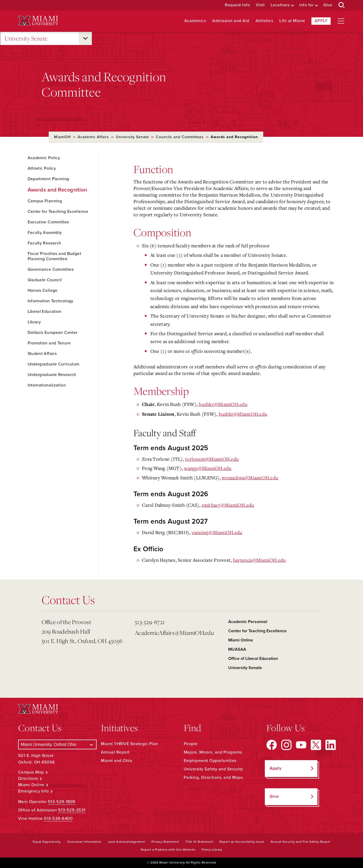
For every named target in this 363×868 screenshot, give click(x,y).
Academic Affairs (93, 137)
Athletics (264, 21)
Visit (260, 5)
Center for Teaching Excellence (257, 631)
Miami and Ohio (116, 761)
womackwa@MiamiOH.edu (250, 478)
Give (328, 5)
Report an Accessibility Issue (242, 842)
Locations (280, 5)
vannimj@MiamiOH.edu (217, 532)
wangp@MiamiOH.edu (208, 468)
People (191, 744)
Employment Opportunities (210, 761)
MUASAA (237, 649)
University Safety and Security (213, 769)
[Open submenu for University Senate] (85, 38)
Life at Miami (292, 21)
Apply (321, 21)
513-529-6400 (58, 819)
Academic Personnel (248, 622)
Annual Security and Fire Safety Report (300, 842)
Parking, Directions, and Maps (213, 777)
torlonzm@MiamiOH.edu (212, 459)
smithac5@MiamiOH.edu (228, 505)
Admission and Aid (231, 21)
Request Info (237, 5)
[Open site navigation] (341, 21)
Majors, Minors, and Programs (213, 752)
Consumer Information (84, 842)
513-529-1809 (62, 802)
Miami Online (241, 640)
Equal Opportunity (47, 842)
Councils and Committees (180, 137)
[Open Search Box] (342, 5)
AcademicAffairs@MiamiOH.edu (174, 633)
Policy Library (212, 850)
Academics (195, 21)
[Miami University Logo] (38, 21)
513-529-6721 (150, 622)
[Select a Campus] (57, 744)
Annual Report (115, 752)
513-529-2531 (72, 810)
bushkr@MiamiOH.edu (223, 404)
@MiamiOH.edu (259, 560)
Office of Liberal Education (253, 659)
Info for (306, 5)
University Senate (26, 39)
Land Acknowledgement (126, 842)
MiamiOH (62, 137)
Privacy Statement (165, 842)
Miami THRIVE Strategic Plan (130, 744)
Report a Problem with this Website (168, 850)
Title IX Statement (199, 842)
